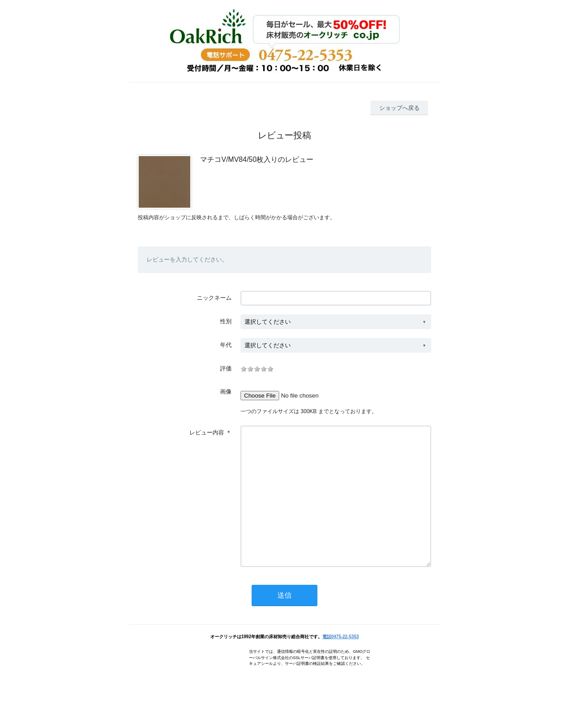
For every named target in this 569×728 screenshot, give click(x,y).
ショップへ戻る (399, 108)
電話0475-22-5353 (341, 663)
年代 (226, 345)
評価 (226, 368)
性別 (226, 321)
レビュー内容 (207, 432)
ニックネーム (214, 298)
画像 (226, 392)
